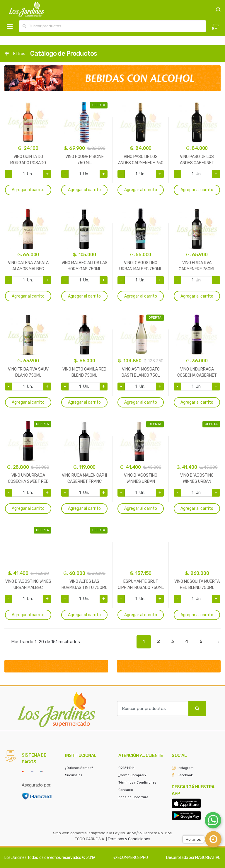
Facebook (185, 775)
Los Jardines (15, 858)
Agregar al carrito (28, 190)
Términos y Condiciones (137, 783)
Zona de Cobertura (133, 797)
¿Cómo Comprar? (132, 775)
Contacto (126, 790)
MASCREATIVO (208, 858)
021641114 (127, 768)
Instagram (186, 768)
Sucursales (74, 775)
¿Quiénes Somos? (79, 768)
